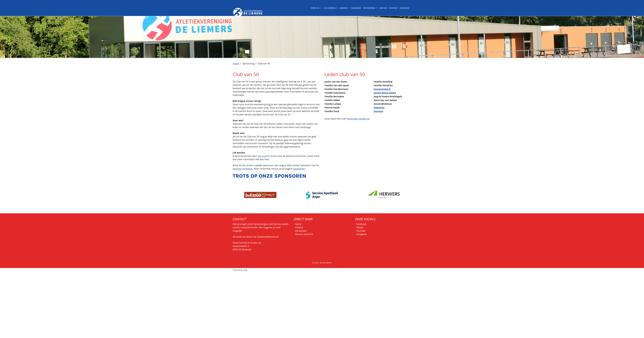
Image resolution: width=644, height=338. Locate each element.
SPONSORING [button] (369, 8)
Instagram (361, 234)
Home (236, 63)
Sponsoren (299, 169)
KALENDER (356, 8)
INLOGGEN (404, 8)
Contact (299, 227)
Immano (378, 111)
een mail (262, 156)
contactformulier (249, 227)
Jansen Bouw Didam (385, 93)
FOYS (245, 270)
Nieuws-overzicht (304, 234)
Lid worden (301, 231)
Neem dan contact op (358, 119)
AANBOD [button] (344, 8)
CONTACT (393, 8)
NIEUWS (383, 8)
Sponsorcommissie (243, 169)
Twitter (360, 227)
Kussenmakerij (382, 89)
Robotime (379, 108)
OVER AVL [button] (316, 8)
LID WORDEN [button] (330, 8)
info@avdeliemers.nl (268, 237)
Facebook (361, 224)
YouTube (361, 231)
